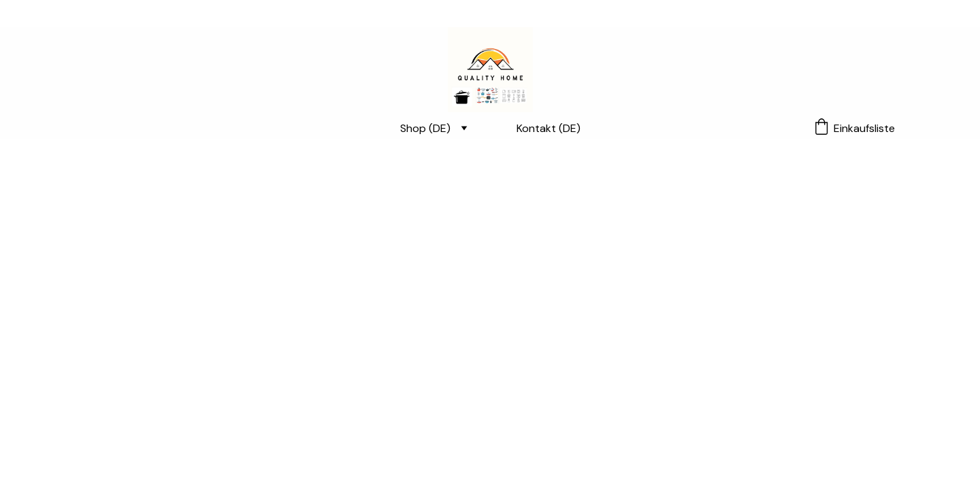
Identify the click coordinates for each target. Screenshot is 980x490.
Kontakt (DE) (549, 128)
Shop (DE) (425, 128)
